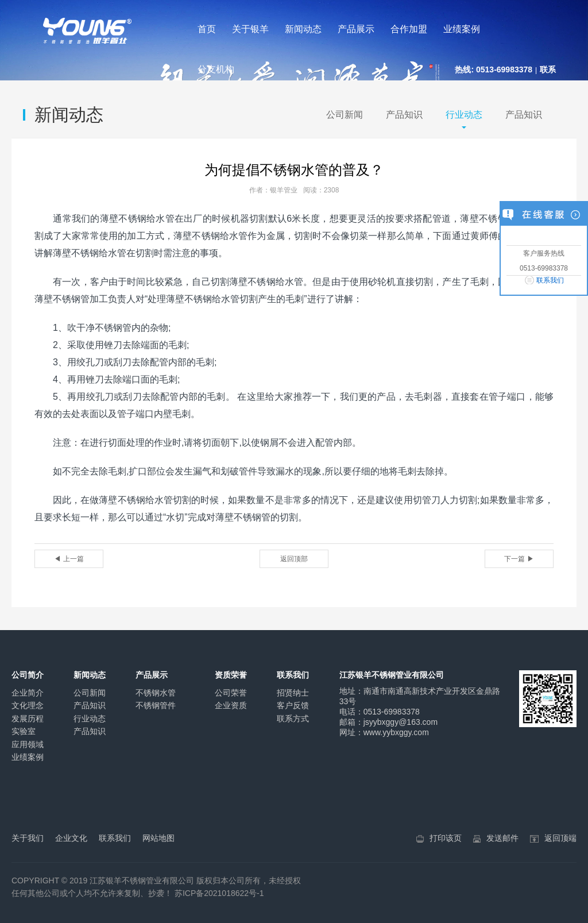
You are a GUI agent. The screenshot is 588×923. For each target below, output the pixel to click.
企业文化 (71, 838)
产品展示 (356, 29)
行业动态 (464, 115)
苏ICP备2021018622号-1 (219, 893)
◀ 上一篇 (69, 559)
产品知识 (404, 115)
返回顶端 (560, 838)
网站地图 (158, 838)
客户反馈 (293, 705)
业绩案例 (462, 29)
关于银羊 (250, 29)
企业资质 (231, 705)
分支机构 (216, 69)
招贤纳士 (293, 693)
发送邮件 (502, 838)
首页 (207, 29)
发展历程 (28, 719)
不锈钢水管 (156, 693)
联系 (548, 69)
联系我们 (550, 280)
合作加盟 (409, 29)
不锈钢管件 (156, 705)
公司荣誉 (231, 693)
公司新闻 (345, 115)
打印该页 (446, 838)
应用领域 (28, 744)
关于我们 (28, 838)
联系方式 (293, 719)
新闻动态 (303, 29)
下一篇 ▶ (519, 559)
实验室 (24, 731)
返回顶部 (294, 559)
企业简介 (28, 693)
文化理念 (28, 705)
